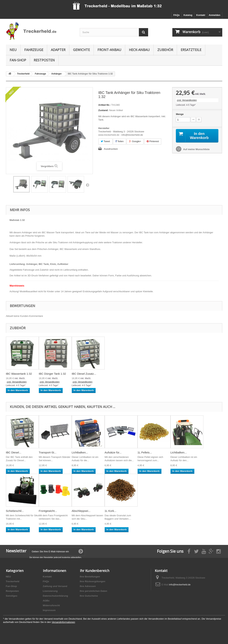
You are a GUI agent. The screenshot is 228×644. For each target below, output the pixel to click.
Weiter (87, 185)
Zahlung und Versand (55, 586)
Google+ (135, 141)
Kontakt (201, 15)
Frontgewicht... (48, 511)
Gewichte (81, 50)
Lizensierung (50, 591)
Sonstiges (12, 596)
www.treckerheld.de (109, 135)
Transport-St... (48, 452)
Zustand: (103, 110)
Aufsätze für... (113, 452)
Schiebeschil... (15, 511)
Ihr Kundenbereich (95, 571)
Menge (180, 114)
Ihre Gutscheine (89, 596)
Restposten (44, 60)
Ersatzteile (191, 50)
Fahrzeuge (34, 50)
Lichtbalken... (80, 452)
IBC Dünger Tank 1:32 (52, 374)
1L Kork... (111, 511)
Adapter (58, 50)
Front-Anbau (109, 50)
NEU (13, 50)
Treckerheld (13, 581)
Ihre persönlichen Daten (94, 591)
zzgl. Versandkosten (187, 100)
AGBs (46, 601)
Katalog (188, 15)
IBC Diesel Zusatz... (84, 374)
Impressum (49, 610)
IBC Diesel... (14, 452)
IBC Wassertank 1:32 (19, 374)
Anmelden (215, 15)
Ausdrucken (111, 149)
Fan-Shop (18, 60)
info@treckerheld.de (180, 585)
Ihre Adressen (88, 586)
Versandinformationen (63, 622)
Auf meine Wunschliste (196, 149)
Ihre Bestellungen (90, 577)
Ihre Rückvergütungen (93, 581)
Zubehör (165, 50)
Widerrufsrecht (51, 605)
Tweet (105, 141)
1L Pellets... (145, 452)
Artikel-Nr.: (104, 105)
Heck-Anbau (139, 50)
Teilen (119, 141)
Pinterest (153, 141)
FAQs (177, 15)
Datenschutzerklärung (56, 596)
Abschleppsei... (81, 511)
